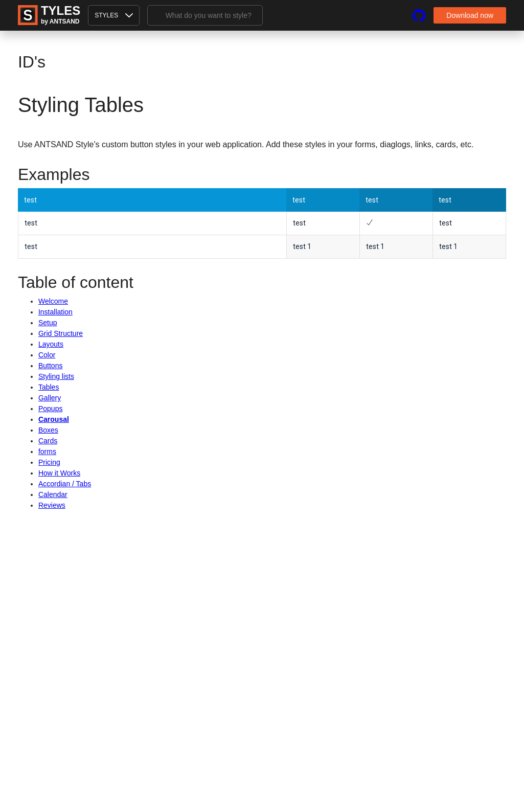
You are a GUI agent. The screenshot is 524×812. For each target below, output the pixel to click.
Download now (470, 15)
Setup (48, 323)
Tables (49, 387)
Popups (50, 409)
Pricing (49, 462)
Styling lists (56, 376)
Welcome (53, 301)
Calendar (53, 494)
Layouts (51, 344)
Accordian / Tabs (65, 484)
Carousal (54, 419)
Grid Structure (61, 333)
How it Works (59, 473)
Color (47, 355)
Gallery (50, 398)
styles (113, 15)
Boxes (48, 430)
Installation (55, 312)
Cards (48, 441)
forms (47, 452)
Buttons (50, 366)
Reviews (52, 505)
